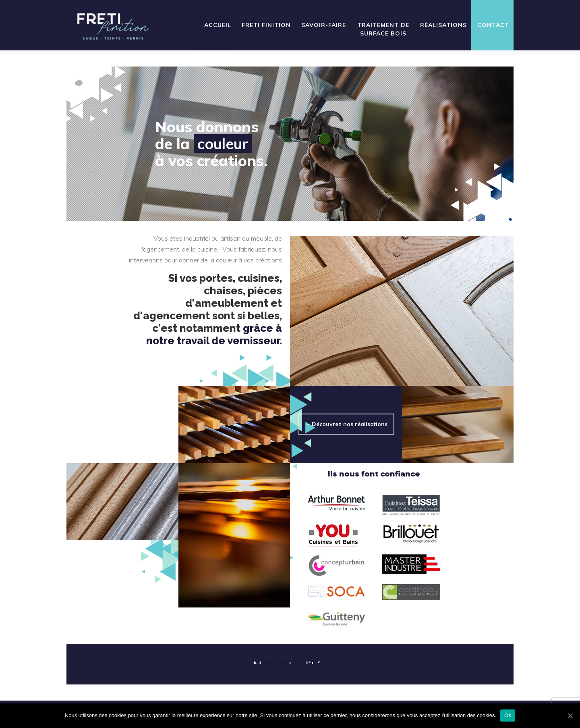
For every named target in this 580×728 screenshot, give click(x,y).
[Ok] (570, 716)
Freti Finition (266, 25)
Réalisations (443, 25)
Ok (508, 715)
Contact (493, 25)
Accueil (218, 25)
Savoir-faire (324, 25)
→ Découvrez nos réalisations (346, 424)
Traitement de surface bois (383, 29)
